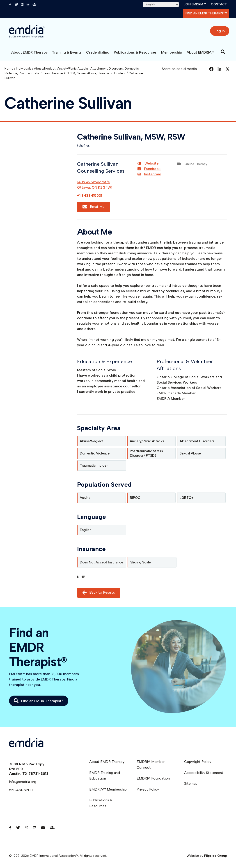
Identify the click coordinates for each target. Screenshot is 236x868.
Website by (207, 856)
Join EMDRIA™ (195, 4)
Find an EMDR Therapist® (206, 13)
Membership (172, 52)
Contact (219, 4)
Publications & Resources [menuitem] (101, 803)
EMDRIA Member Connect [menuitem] (151, 765)
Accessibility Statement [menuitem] (204, 773)
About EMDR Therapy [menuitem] (107, 762)
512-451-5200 (21, 790)
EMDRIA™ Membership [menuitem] (108, 789)
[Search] (223, 52)
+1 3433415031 (90, 196)
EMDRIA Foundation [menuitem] (153, 778)
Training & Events (67, 52)
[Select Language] (161, 5)
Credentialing (98, 52)
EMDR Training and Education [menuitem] (105, 776)
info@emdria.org (23, 782)
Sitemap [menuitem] (191, 783)
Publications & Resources (135, 52)
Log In (220, 31)
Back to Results (99, 593)
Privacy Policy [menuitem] (148, 789)
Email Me (94, 207)
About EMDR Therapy (29, 52)
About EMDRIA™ (200, 52)
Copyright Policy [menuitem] (198, 762)
